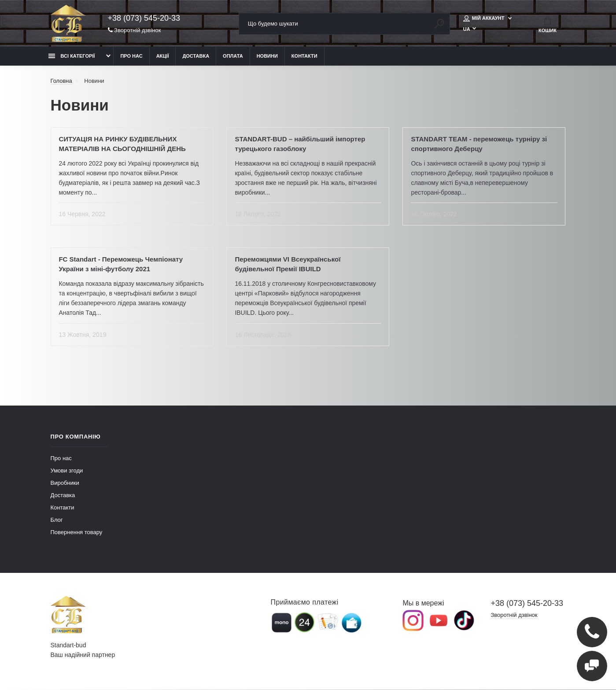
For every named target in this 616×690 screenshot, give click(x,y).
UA (467, 30)
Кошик (548, 25)
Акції (163, 56)
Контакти (304, 56)
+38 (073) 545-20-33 (144, 18)
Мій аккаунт (485, 18)
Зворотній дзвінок (135, 31)
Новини (267, 56)
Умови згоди (67, 471)
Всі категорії (72, 56)
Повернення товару (77, 533)
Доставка (196, 56)
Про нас (131, 56)
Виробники (65, 483)
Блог (57, 520)
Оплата (233, 56)
